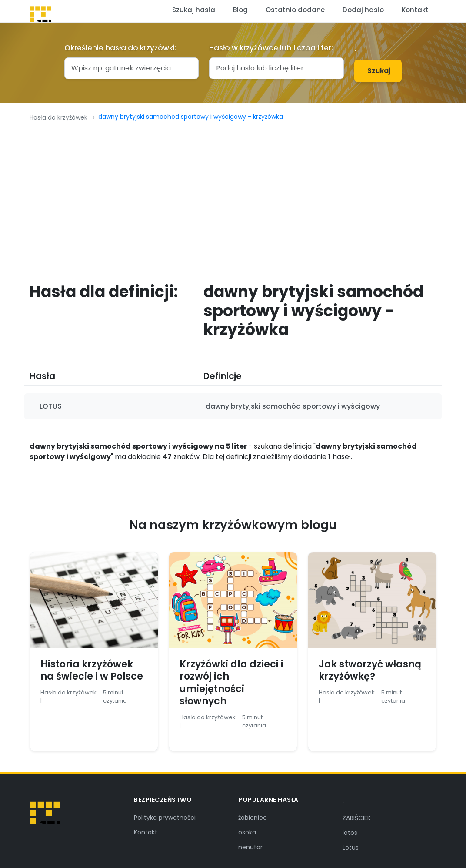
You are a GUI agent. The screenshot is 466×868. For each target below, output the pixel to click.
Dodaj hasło (363, 10)
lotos (350, 833)
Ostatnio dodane (295, 10)
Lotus (351, 848)
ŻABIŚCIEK (357, 818)
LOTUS (51, 406)
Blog (240, 10)
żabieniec (253, 818)
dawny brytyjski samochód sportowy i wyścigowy (293, 406)
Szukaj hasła (194, 10)
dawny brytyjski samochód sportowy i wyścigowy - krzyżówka (191, 117)
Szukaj (379, 71)
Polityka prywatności (165, 818)
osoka (247, 832)
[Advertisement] (233, 196)
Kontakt (415, 10)
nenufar (250, 847)
